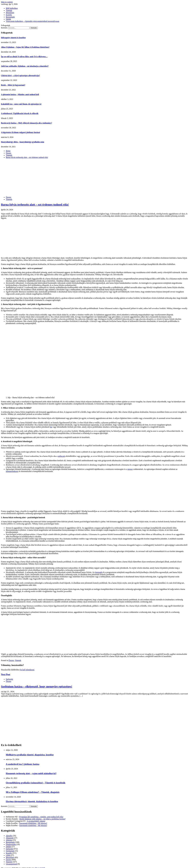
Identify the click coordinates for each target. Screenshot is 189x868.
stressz (130, 469)
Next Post (6, 674)
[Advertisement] (94, 177)
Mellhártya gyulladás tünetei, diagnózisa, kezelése (30, 755)
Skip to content (7, 2)
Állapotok (10, 838)
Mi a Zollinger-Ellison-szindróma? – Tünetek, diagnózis (33, 792)
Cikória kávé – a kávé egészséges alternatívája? (20, 76)
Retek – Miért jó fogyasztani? (13, 85)
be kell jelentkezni (27, 670)
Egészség (9, 679)
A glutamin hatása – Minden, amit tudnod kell (20, 94)
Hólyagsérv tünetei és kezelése (13, 38)
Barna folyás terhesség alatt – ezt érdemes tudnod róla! (35, 205)
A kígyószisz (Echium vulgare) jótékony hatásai (20, 132)
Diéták (8, 19)
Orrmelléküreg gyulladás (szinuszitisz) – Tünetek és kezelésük (36, 783)
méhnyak (61, 456)
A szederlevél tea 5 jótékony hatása (23, 764)
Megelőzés (10, 13)
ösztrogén (99, 572)
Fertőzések (10, 851)
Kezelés (9, 15)
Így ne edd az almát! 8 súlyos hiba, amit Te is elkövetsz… (24, 57)
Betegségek (10, 17)
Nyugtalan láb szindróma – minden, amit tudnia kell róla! (41, 817)
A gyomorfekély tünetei (36, 821)
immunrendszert (12, 471)
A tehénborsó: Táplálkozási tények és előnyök (20, 113)
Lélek (8, 855)
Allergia (9, 840)
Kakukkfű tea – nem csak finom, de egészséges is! (21, 104)
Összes (8, 197)
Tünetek (9, 10)
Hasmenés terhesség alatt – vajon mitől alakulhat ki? (31, 773)
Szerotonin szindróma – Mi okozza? (33, 823)
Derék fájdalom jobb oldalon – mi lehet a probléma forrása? (42, 819)
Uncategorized (11, 864)
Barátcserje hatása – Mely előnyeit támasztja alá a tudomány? (27, 123)
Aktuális (9, 836)
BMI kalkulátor (12, 8)
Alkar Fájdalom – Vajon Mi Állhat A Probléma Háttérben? (25, 47)
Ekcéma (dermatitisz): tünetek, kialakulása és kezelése (32, 801)
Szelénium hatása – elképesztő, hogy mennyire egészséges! (37, 686)
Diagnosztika (11, 844)
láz (51, 427)
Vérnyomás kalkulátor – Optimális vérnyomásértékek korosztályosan (32, 21)
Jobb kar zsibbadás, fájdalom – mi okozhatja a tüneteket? (25, 66)
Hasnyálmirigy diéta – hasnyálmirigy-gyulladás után (23, 142)
